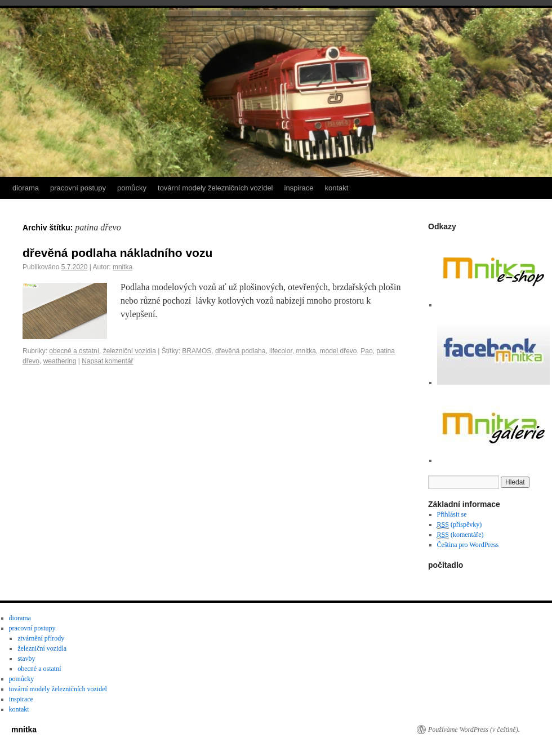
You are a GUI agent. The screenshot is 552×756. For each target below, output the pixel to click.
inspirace (299, 188)
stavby (26, 659)
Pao (366, 351)
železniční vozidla (130, 351)
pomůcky (132, 188)
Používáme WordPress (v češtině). (474, 730)
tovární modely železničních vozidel (215, 188)
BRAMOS (197, 351)
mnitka (123, 267)
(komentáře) (460, 535)
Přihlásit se (452, 514)
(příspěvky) (460, 525)
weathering (60, 361)
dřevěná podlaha (240, 351)
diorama (26, 188)
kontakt (337, 188)
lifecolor (281, 351)
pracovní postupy (78, 188)
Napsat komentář (107, 361)
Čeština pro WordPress (468, 545)
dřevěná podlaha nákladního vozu (117, 253)
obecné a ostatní (74, 351)
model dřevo (338, 351)
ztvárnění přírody (41, 638)
